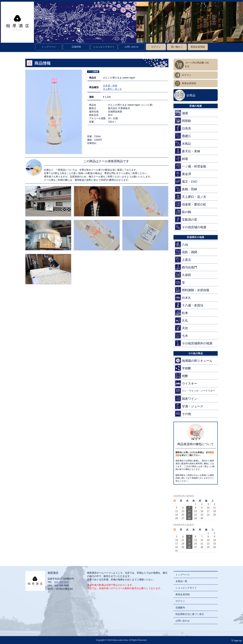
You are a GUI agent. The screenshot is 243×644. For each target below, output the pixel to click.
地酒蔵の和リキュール (194, 360)
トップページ (49, 47)
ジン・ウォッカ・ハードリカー (195, 391)
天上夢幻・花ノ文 (112, 89)
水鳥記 (183, 143)
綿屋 (181, 159)
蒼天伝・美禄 (188, 151)
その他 (183, 414)
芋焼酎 (183, 368)
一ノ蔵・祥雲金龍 (191, 166)
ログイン (156, 47)
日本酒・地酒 (110, 86)
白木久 (183, 298)
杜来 (181, 313)
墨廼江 (183, 136)
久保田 (183, 275)
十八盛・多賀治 (189, 305)
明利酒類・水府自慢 (192, 290)
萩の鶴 (183, 212)
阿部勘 (183, 121)
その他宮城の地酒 (191, 227)
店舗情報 (76, 47)
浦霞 (181, 113)
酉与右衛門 (186, 267)
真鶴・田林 (186, 189)
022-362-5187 (62, 582)
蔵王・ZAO (186, 181)
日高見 (183, 128)
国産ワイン (186, 398)
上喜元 (183, 260)
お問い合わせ (132, 47)
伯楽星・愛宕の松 (191, 204)
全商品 (191, 95)
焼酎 (181, 376)
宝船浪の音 (186, 219)
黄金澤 (183, 174)
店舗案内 (180, 608)
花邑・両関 (186, 252)
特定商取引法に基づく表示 (190, 614)
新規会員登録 (198, 47)
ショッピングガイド (104, 47)
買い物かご (177, 47)
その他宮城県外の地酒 (194, 343)
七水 (181, 336)
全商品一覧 (181, 581)
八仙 (181, 244)
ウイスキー (186, 383)
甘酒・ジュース (189, 406)
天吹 (181, 328)
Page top (236, 641)
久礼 (181, 320)
